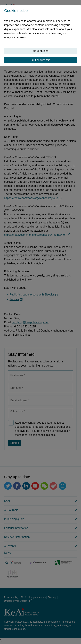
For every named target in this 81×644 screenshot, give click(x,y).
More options (41, 51)
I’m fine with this (40, 60)
